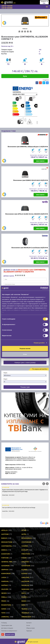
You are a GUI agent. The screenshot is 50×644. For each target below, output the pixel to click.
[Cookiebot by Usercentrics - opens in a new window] (40, 288)
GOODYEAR (26, 566)
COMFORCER (26, 542)
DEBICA (4, 550)
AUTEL (24, 534)
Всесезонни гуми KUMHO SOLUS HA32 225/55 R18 (31, 180)
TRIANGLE (25, 613)
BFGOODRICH (27, 538)
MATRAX (5, 585)
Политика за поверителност (9, 631)
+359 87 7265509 (7, 6)
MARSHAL (5, 581)
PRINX (4, 601)
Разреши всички (25, 348)
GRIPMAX (5, 569)
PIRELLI (4, 597)
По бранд (4, 623)
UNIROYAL (5, 617)
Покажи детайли (39, 343)
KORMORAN (6, 573)
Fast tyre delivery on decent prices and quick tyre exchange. (25, 508)
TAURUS (25, 609)
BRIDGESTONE (7, 542)
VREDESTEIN (26, 617)
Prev (44, 484)
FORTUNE (5, 558)
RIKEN (24, 601)
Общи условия (30, 628)
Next (47, 484)
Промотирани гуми (7, 625)
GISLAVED (25, 562)
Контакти (29, 623)
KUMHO (24, 573)
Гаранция (29, 631)
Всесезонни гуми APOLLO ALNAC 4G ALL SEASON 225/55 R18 (27, 214)
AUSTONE (5, 534)
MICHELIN (25, 585)
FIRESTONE (26, 554)
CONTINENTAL (7, 546)
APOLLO (4, 530)
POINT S (24, 597)
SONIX (4, 609)
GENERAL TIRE (7, 562)
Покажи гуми (25, 387)
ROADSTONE (6, 605)
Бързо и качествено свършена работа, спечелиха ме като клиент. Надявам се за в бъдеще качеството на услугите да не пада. (25, 491)
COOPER (25, 546)
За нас (28, 625)
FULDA (24, 558)
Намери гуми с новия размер (25, 362)
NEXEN (4, 593)
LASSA (4, 577)
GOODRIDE (5, 566)
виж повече (41, 161)
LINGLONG (25, 577)
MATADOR (25, 581)
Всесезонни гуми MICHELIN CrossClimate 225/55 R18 (30, 248)
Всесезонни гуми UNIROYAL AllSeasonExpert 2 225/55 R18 (28, 147)
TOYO (3, 613)
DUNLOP (25, 550)
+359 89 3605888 (7, 8)
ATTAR (24, 530)
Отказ (25, 354)
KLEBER (24, 569)
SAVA (23, 605)
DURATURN (6, 554)
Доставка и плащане (7, 628)
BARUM (4, 538)
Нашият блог (10, 634)
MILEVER (5, 589)
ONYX (24, 593)
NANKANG (25, 589)
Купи (25, 76)
